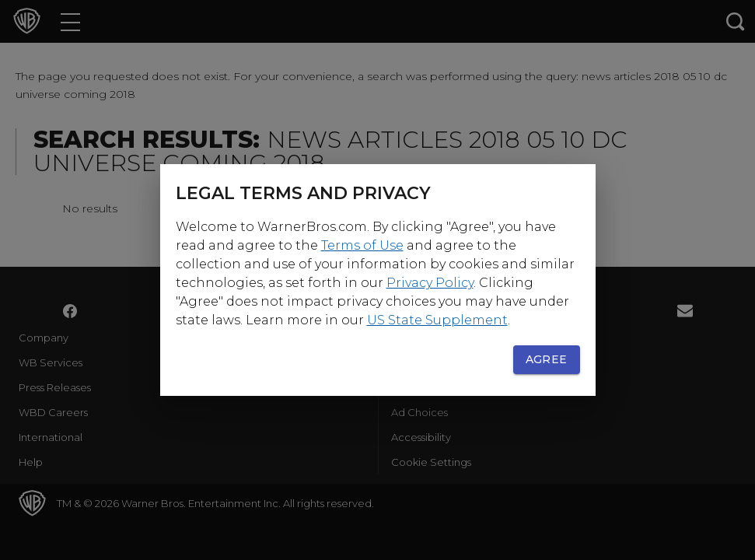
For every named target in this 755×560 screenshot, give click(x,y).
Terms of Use (362, 245)
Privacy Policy (430, 283)
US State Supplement (437, 320)
